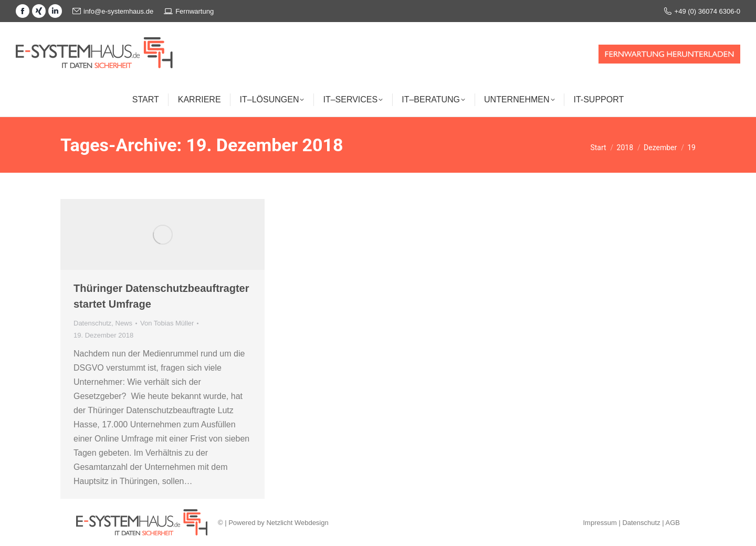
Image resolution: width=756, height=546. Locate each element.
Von (167, 323)
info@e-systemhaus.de (113, 11)
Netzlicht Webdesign (297, 523)
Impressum (600, 523)
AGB (673, 523)
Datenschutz (92, 323)
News (124, 323)
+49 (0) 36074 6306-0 (702, 11)
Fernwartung (189, 11)
